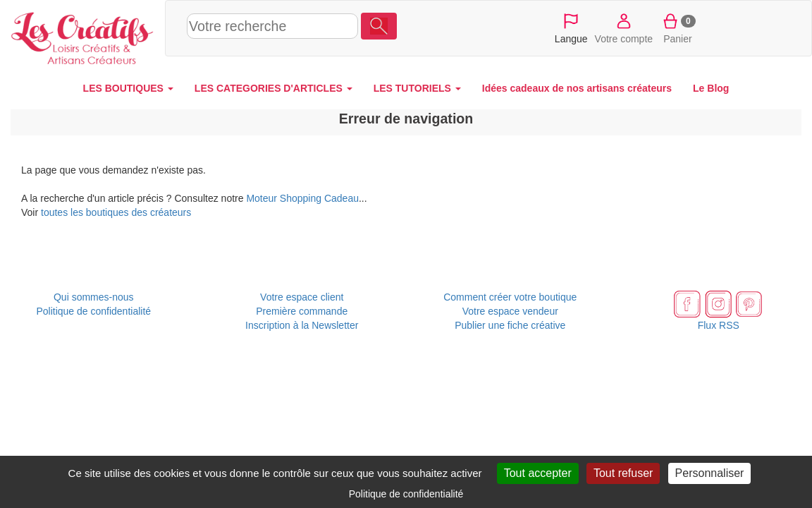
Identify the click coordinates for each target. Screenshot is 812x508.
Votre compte (624, 28)
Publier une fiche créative (510, 325)
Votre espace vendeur (510, 311)
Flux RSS (719, 325)
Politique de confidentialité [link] (406, 494)
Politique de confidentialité (93, 311)
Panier (678, 28)
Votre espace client (302, 297)
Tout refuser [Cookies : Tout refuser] (623, 473)
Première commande (302, 311)
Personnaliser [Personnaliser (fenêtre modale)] (710, 473)
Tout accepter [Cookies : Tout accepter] (538, 473)
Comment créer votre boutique (510, 297)
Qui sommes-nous (94, 297)
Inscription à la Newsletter (302, 325)
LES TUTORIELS (417, 88)
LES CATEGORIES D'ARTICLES (273, 88)
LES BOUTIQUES (128, 88)
